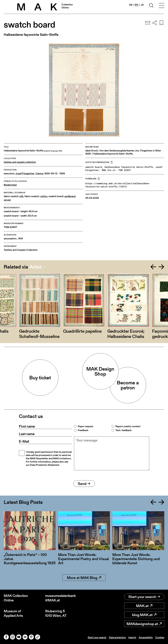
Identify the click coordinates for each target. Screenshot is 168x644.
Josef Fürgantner (25, 174)
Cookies (160, 637)
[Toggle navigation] (161, 6)
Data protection (117, 637)
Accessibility (146, 637)
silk (21, 196)
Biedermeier (10, 185)
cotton (44, 196)
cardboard (70, 196)
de (131, 5)
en (136, 5)
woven (7, 200)
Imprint (132, 637)
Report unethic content (128, 426)
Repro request (86, 426)
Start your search (144, 597)
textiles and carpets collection (20, 162)
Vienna (39, 174)
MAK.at (144, 606)
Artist (35, 267)
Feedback (83, 430)
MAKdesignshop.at (144, 624)
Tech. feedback (123, 430)
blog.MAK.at (144, 615)
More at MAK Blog (84, 578)
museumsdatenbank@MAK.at (61, 598)
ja (142, 5)
